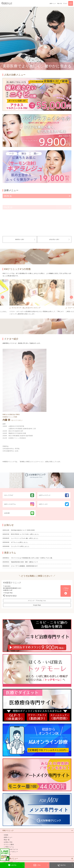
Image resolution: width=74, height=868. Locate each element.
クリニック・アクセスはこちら (37, 601)
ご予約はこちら (66, 589)
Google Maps (37, 605)
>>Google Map (8, 593)
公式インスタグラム (19, 504)
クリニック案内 (9, 845)
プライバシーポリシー (11, 852)
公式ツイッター (54, 504)
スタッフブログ (19, 495)
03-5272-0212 (11, 596)
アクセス (65, 3)
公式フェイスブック (54, 495)
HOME (6, 835)
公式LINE (19, 513)
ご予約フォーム (9, 847)
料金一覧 (60, 3)
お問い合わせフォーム (11, 849)
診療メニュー (53, 3)
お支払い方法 (8, 842)
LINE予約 (14, 865)
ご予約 (39, 865)
